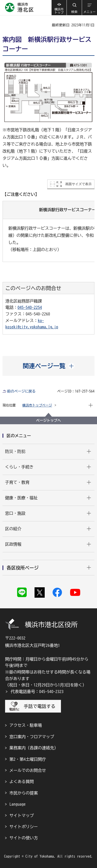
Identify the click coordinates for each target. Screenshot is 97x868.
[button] (74, 8)
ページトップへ (48, 420)
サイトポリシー (24, 827)
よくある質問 (22, 782)
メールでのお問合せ (28, 770)
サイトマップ (22, 816)
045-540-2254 (30, 307)
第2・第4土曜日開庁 (28, 759)
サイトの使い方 (24, 838)
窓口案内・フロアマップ (32, 737)
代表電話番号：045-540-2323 (37, 692)
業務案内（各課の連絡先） (34, 748)
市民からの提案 (24, 793)
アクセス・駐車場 (26, 725)
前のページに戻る (21, 391)
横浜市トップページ (37, 405)
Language (18, 804)
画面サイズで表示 (78, 184)
